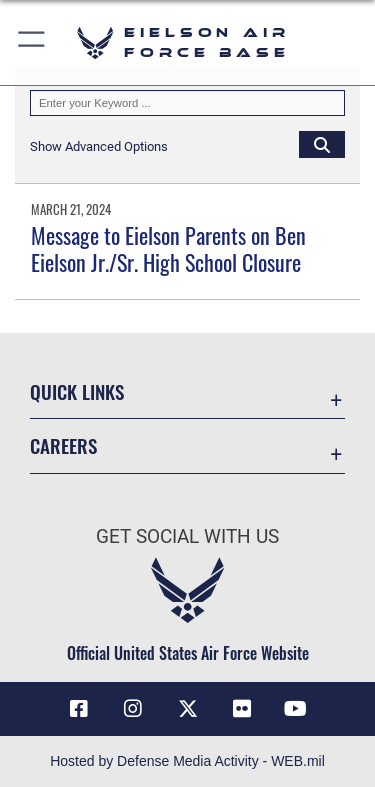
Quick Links (77, 391)
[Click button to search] (322, 144)
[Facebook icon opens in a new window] (79, 709)
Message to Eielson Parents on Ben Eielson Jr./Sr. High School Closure (168, 248)
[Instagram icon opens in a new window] (133, 709)
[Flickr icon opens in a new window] (242, 709)
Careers (63, 445)
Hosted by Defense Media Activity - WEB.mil (187, 761)
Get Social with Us (187, 536)
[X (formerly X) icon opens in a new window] (188, 709)
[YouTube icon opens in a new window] (296, 709)
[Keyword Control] (187, 103)
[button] (32, 42)
